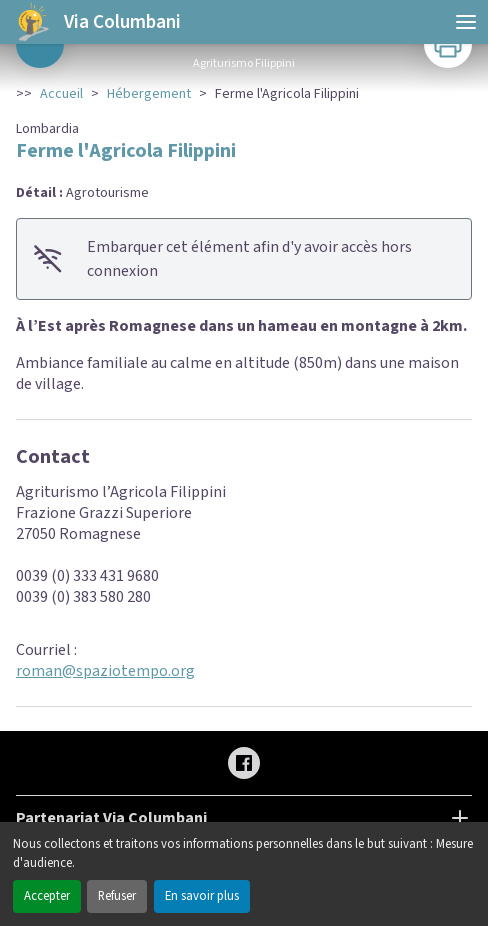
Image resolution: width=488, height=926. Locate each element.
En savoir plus (202, 896)
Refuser (117, 896)
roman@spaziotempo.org (105, 671)
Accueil (61, 94)
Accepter (47, 896)
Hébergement (149, 94)
